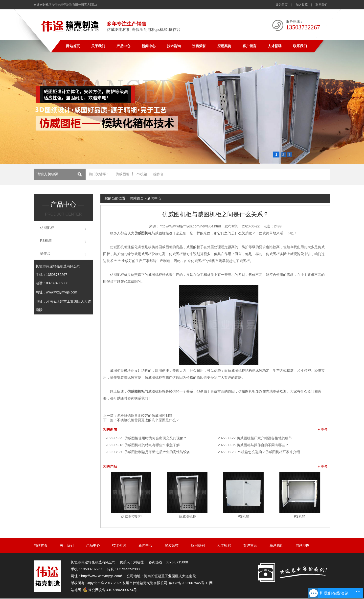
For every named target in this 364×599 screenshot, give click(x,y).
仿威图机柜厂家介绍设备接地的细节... (256, 438)
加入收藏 (302, 5)
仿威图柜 (122, 174)
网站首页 (73, 46)
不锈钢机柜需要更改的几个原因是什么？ (148, 420)
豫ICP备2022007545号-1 (188, 583)
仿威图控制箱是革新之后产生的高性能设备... (149, 452)
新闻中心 (149, 46)
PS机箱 (141, 174)
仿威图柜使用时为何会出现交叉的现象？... (148, 438)
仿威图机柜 (187, 516)
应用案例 (224, 46)
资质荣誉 (199, 46)
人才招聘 (275, 46)
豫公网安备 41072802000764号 (110, 590)
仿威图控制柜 (131, 516)
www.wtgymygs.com (62, 292)
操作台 (159, 174)
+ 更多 (323, 429)
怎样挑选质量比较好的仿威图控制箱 (145, 416)
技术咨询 (174, 46)
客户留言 (250, 46)
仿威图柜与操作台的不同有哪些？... (255, 445)
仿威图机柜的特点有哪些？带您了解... (144, 445)
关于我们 (98, 46)
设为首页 (282, 5)
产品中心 (123, 46)
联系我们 (321, 5)
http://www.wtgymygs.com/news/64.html (190, 226)
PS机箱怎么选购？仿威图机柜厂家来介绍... (260, 452)
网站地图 (303, 545)
